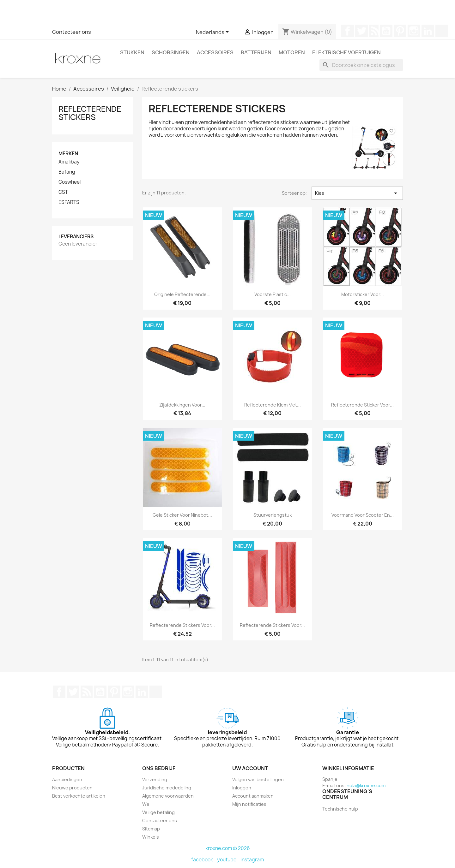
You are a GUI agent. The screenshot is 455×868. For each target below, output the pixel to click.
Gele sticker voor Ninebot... (182, 515)
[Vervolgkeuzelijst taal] (213, 33)
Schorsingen (171, 52)
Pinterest (400, 31)
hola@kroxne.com (366, 785)
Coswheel (70, 182)
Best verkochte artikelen (79, 796)
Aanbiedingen (67, 779)
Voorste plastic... (273, 294)
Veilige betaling (158, 812)
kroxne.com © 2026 (228, 848)
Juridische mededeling (167, 788)
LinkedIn (428, 31)
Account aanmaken (253, 796)
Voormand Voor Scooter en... (363, 515)
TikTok (442, 31)
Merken (68, 154)
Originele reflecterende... (182, 294)
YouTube (386, 31)
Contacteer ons (72, 32)
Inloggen (242, 788)
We (146, 804)
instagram (252, 860)
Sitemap (151, 829)
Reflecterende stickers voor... (182, 625)
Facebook (348, 31)
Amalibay (69, 162)
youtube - (229, 860)
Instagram (414, 31)
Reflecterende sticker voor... (362, 405)
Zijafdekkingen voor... (182, 405)
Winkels (151, 837)
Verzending (155, 779)
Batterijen (256, 52)
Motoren (292, 52)
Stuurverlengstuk (273, 515)
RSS (374, 31)
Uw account (250, 768)
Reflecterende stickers (90, 113)
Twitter (361, 31)
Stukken (132, 52)
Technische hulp (340, 809)
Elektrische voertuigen (346, 52)
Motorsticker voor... (363, 294)
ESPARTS (69, 202)
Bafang (67, 172)
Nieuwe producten (72, 788)
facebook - (204, 860)
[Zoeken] (361, 65)
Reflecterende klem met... (273, 405)
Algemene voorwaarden (168, 796)
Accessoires (215, 52)
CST (63, 192)
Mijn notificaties (249, 804)
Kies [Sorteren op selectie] (357, 193)
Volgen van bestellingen (258, 779)
